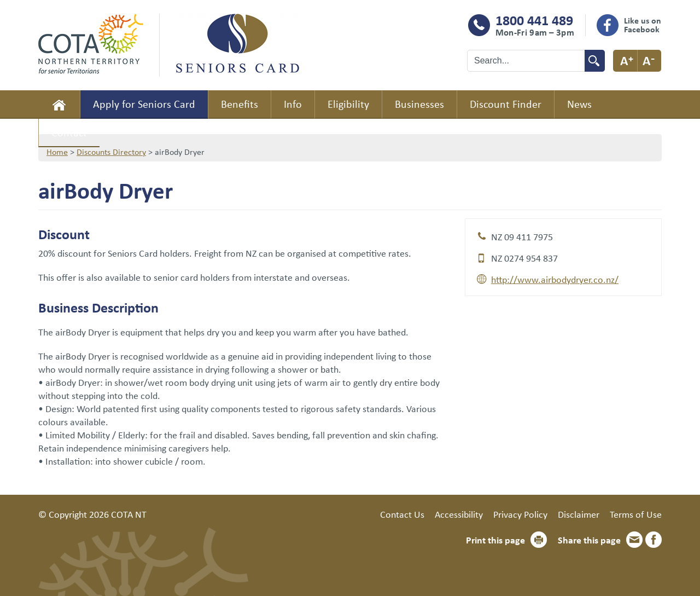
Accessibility (459, 514)
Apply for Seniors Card (144, 104)
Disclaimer (579, 514)
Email (634, 540)
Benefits (240, 104)
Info (293, 104)
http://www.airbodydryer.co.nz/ (555, 279)
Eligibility (348, 104)
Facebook (654, 540)
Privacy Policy (520, 514)
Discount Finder (506, 104)
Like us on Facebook (643, 25)
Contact (69, 132)
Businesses (419, 104)
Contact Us (402, 514)
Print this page (495, 540)
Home (59, 105)
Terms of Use (636, 514)
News (579, 104)
